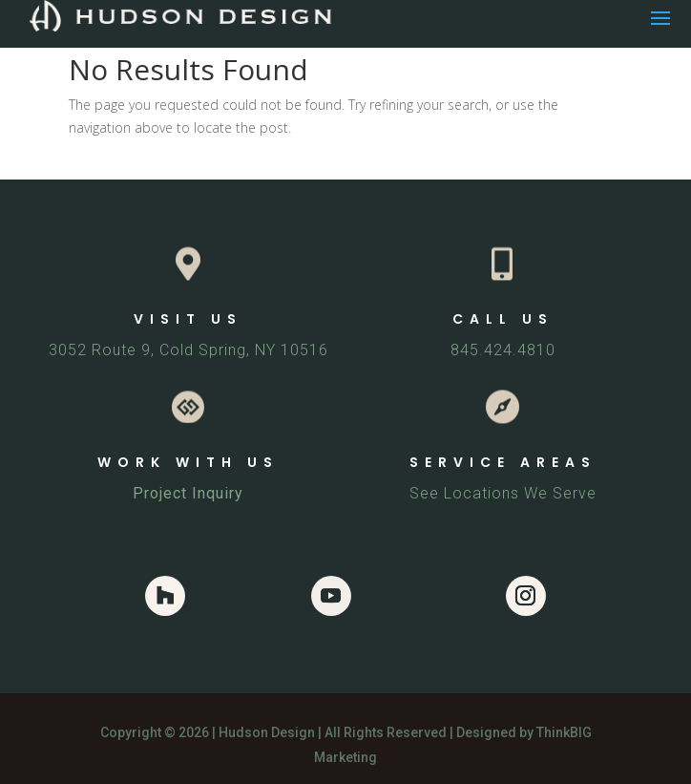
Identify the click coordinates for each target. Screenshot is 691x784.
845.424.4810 (503, 350)
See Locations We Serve (503, 493)
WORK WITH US (188, 462)
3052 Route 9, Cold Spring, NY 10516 (188, 350)
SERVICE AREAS (503, 462)
